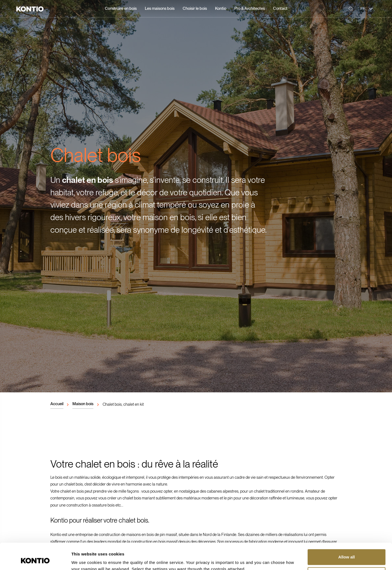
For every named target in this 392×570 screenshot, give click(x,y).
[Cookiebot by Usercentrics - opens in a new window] (35, 559)
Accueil (57, 404)
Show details (84, 559)
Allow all (347, 532)
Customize (347, 550)
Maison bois (83, 404)
